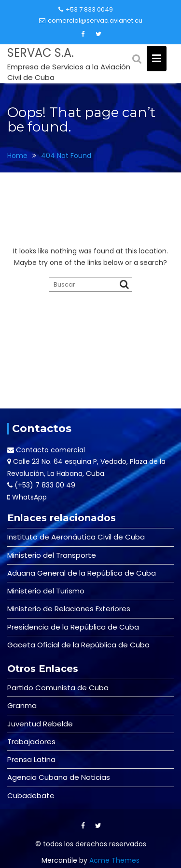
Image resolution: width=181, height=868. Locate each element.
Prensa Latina (31, 759)
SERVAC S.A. (41, 53)
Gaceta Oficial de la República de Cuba (78, 645)
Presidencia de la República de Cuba (73, 627)
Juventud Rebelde (40, 724)
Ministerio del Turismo (46, 591)
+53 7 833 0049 (86, 9)
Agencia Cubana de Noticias (59, 777)
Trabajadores (31, 742)
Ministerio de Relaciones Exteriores (69, 609)
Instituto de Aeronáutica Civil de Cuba (76, 537)
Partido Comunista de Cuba (58, 688)
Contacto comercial (50, 450)
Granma (22, 705)
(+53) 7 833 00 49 (45, 485)
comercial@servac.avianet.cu (91, 20)
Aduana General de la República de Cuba (82, 573)
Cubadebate (31, 796)
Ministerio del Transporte (52, 555)
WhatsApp (29, 497)
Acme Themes (114, 860)
